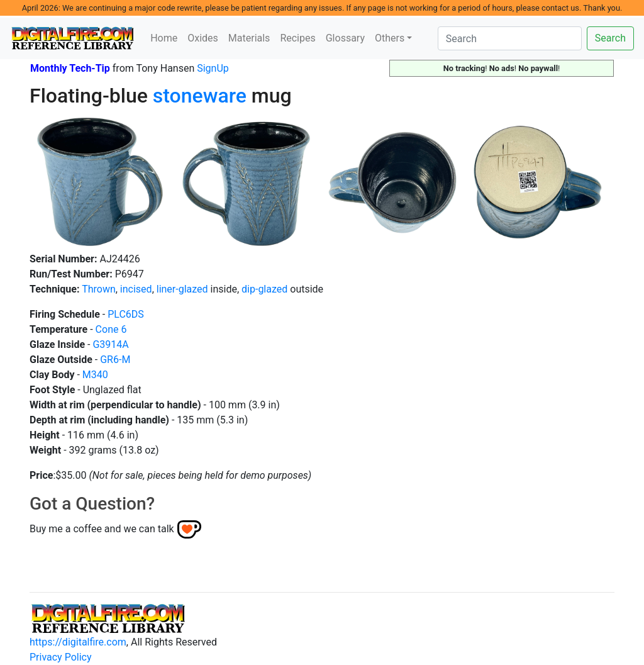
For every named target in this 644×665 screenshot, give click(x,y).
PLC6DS (126, 314)
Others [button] (390, 38)
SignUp (213, 68)
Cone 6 (111, 329)
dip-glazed (264, 289)
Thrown (99, 289)
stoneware (200, 96)
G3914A (110, 344)
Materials (249, 38)
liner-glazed (182, 289)
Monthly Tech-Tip (70, 68)
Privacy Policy (61, 657)
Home (164, 38)
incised (136, 289)
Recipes (297, 38)
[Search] (510, 38)
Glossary (345, 38)
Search (610, 38)
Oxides (203, 38)
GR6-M (115, 360)
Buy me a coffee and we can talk (102, 529)
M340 (95, 375)
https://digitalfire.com (78, 642)
